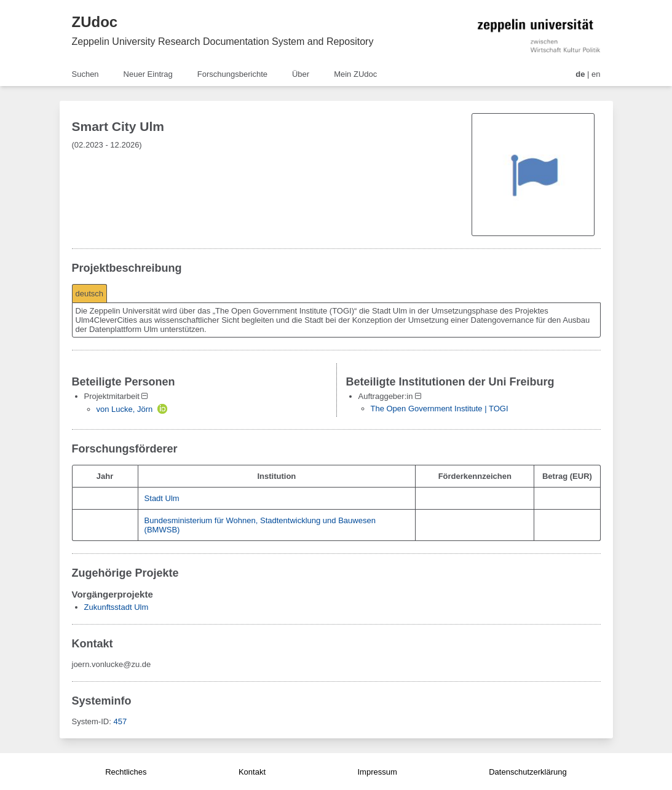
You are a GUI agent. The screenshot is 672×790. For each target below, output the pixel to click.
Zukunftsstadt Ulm (117, 607)
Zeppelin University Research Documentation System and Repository (223, 41)
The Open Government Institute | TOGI (440, 409)
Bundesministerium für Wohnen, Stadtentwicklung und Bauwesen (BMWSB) (260, 525)
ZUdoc (95, 22)
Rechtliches (126, 772)
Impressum (377, 772)
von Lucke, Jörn (125, 409)
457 (120, 721)
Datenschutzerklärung (528, 772)
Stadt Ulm (162, 498)
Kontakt (252, 772)
